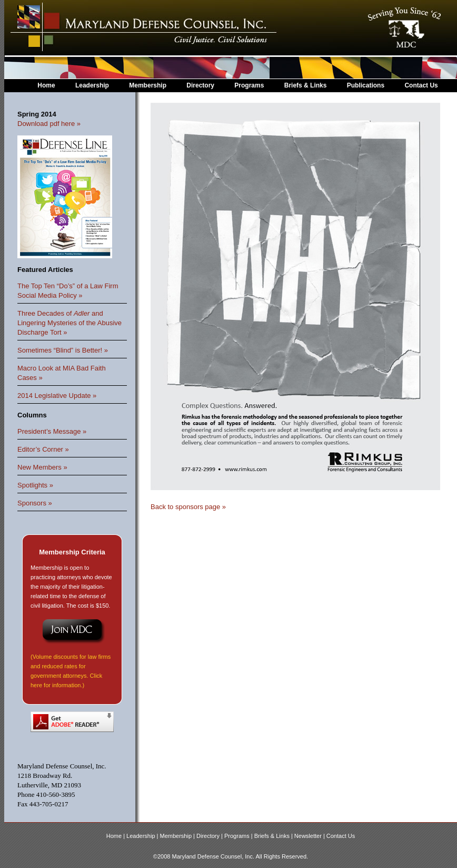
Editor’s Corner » (43, 449)
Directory (200, 85)
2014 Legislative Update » (57, 396)
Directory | (210, 836)
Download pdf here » (49, 124)
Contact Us (421, 85)
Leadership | (143, 836)
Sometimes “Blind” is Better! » (63, 350)
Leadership (92, 85)
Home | (116, 836)
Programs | (239, 836)
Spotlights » (35, 485)
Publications (366, 85)
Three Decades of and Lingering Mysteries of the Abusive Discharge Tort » (69, 323)
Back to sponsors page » (188, 507)
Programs (249, 85)
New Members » (42, 467)
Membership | (178, 836)
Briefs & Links (306, 85)
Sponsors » (35, 503)
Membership (148, 85)
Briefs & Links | (274, 836)
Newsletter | (310, 836)
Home (46, 85)
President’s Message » (52, 431)
